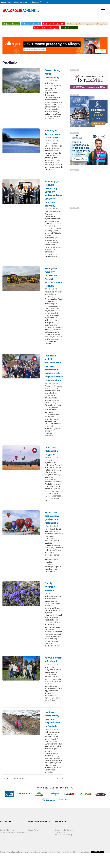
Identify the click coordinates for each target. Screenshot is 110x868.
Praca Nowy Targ (64, 852)
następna (17, 778)
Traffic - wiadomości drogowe (46, 28)
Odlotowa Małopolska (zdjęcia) (51, 451)
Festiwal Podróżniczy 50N (54, 24)
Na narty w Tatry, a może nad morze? (52, 134)
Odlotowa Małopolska (31, 24)
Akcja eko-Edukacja (11, 24)
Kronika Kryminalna (69, 28)
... (11, 778)
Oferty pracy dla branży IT (84, 852)
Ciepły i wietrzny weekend (50, 587)
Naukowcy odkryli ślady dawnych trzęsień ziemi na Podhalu (53, 719)
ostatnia (26, 778)
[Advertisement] (89, 187)
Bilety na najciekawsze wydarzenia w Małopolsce (87, 24)
